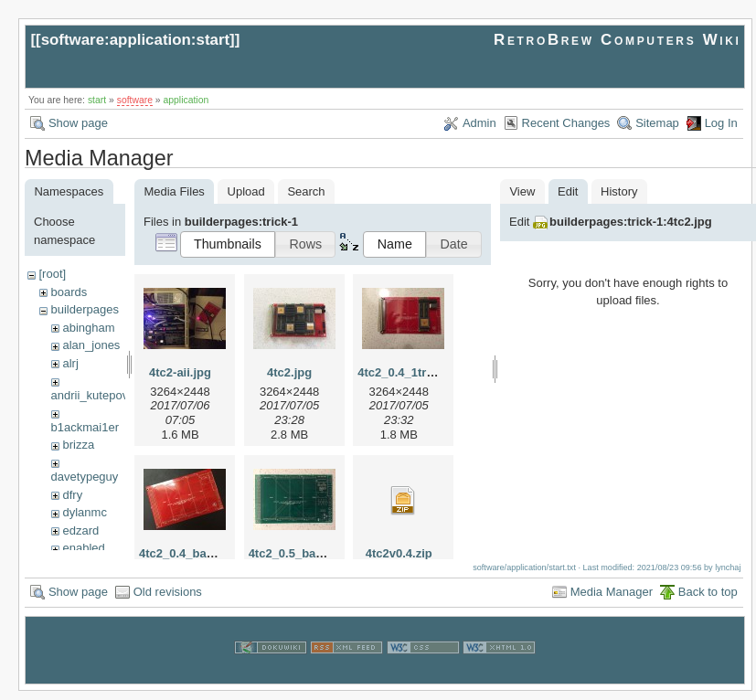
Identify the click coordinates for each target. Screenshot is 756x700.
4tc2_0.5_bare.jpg (298, 553)
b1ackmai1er (85, 427)
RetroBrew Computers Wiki (618, 40)
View (522, 191)
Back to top (708, 600)
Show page (78, 123)
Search (306, 191)
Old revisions (168, 600)
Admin (479, 123)
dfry (72, 495)
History (619, 191)
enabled (83, 548)
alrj (70, 363)
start (97, 100)
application (186, 100)
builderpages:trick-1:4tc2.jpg (631, 222)
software (135, 100)
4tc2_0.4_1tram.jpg (411, 372)
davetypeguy (85, 477)
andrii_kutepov (90, 395)
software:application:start (135, 40)
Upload (246, 191)
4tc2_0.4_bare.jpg (189, 553)
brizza (78, 445)
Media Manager (612, 600)
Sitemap (657, 123)
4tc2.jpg (289, 372)
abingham (88, 328)
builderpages (84, 309)
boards (69, 292)
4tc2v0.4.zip (399, 553)
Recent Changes (566, 123)
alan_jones (91, 345)
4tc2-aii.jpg (180, 372)
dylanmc (84, 512)
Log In (721, 123)
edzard (80, 530)
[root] (52, 274)
